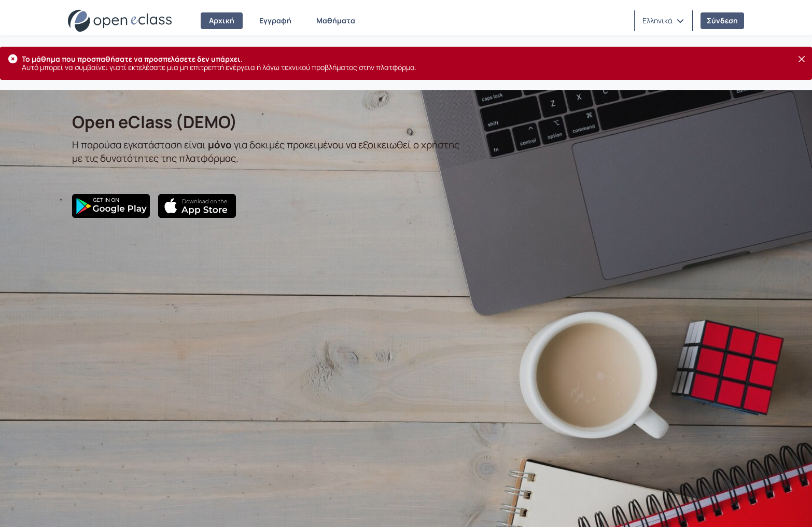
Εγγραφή (275, 20)
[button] (663, 21)
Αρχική (222, 20)
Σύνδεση (722, 20)
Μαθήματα (336, 20)
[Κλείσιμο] (802, 59)
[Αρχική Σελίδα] (120, 21)
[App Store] (197, 206)
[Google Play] (111, 206)
